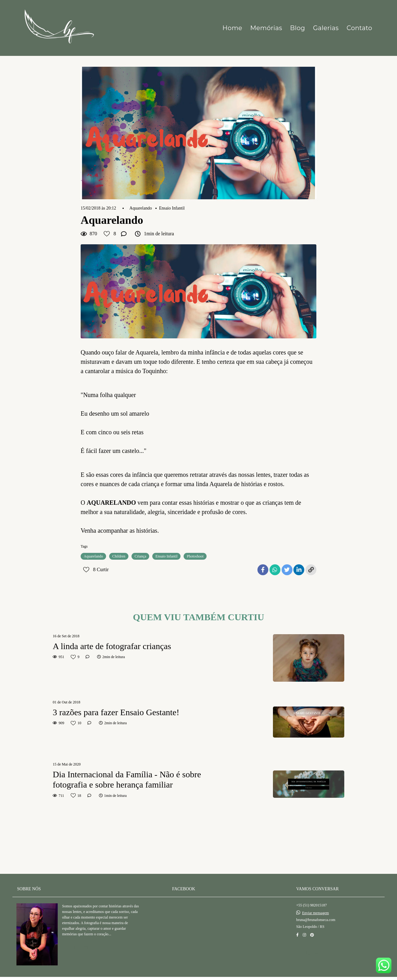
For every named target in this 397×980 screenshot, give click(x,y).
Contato (359, 28)
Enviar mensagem (315, 906)
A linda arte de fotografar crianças (112, 646)
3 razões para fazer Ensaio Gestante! (116, 712)
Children (119, 556)
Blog (297, 28)
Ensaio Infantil (172, 208)
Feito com (198, 975)
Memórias (266, 28)
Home (232, 28)
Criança (140, 556)
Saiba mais (82, 939)
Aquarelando (141, 208)
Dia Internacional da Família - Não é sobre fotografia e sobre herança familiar (127, 780)
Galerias (326, 28)
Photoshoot (195, 556)
